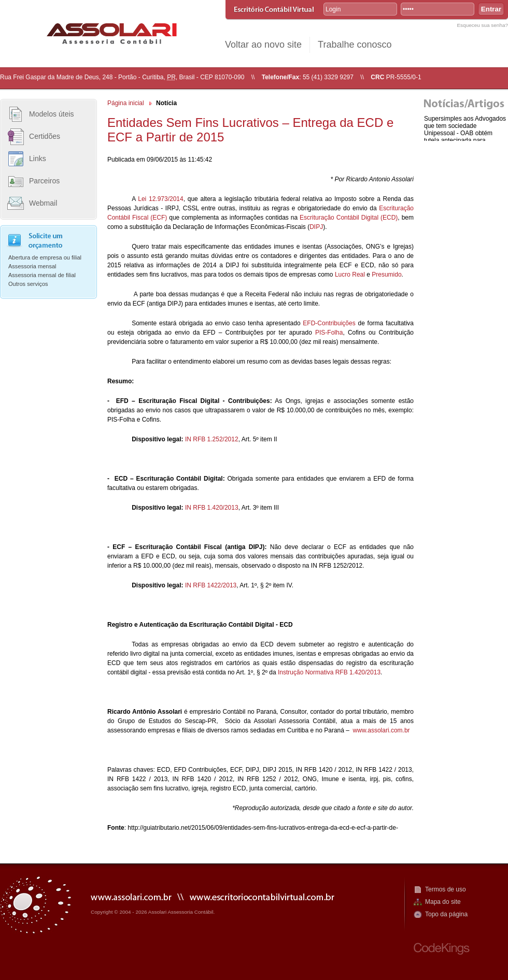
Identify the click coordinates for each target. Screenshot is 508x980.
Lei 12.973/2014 (160, 199)
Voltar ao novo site (263, 45)
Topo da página (446, 914)
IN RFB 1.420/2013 (212, 508)
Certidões (45, 136)
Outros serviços (28, 284)
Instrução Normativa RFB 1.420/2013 (329, 672)
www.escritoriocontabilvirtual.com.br (262, 896)
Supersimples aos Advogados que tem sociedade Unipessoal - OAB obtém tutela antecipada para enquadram (465, 133)
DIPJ (316, 227)
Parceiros (44, 181)
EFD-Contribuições (329, 323)
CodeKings (442, 949)
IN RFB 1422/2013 (211, 585)
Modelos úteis (52, 114)
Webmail (43, 203)
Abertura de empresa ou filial (45, 257)
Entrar (491, 9)
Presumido (386, 275)
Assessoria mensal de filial (42, 275)
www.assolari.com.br (382, 730)
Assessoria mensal (32, 266)
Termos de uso (446, 889)
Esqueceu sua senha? (482, 25)
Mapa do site (443, 902)
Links (38, 158)
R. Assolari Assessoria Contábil (112, 33)
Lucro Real (350, 275)
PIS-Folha (329, 333)
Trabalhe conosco (355, 45)
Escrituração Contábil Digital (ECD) (349, 218)
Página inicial (126, 103)
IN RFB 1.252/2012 (212, 439)
